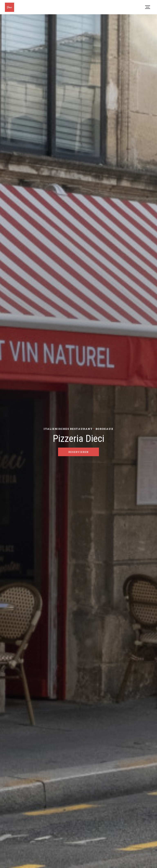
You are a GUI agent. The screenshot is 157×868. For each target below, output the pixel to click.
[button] (148, 7)
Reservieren (78, 452)
